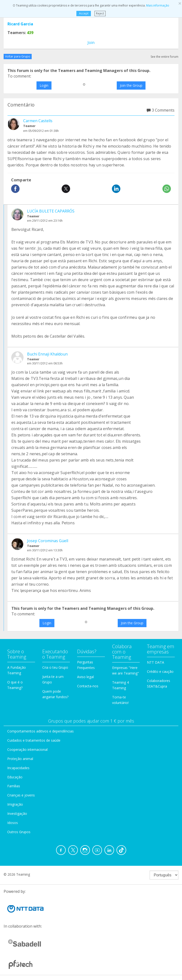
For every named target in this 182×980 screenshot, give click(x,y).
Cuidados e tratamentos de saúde (34, 740)
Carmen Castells (38, 121)
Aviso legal (85, 677)
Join (91, 43)
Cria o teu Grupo (55, 667)
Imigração (15, 804)
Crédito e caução (160, 671)
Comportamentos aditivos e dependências (40, 731)
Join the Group (131, 85)
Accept (84, 13)
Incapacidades (18, 768)
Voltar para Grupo (18, 56)
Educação (15, 777)
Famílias (14, 786)
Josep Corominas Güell (48, 541)
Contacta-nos (88, 686)
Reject (100, 13)
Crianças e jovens (21, 795)
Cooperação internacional (27, 749)
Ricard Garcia (20, 24)
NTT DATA (156, 662)
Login (44, 85)
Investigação (17, 813)
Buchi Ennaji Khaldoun (47, 354)
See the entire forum (164, 57)
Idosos (13, 823)
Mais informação (158, 5)
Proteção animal (20, 759)
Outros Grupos (19, 832)
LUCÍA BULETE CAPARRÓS (51, 211)
